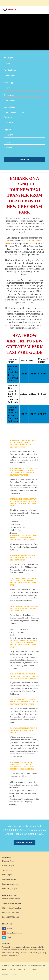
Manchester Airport (9, 879)
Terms (29, 966)
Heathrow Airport (9, 861)
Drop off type (9, 82)
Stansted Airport (8, 870)
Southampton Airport (10, 884)
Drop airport (9, 95)
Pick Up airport (10, 70)
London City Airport (10, 889)
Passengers (8, 117)
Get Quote (24, 160)
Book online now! (24, 842)
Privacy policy (38, 966)
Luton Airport (7, 875)
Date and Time (9, 107)
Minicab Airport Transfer (21, 947)
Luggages (7, 129)
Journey (7, 142)
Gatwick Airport (8, 866)
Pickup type (8, 58)
